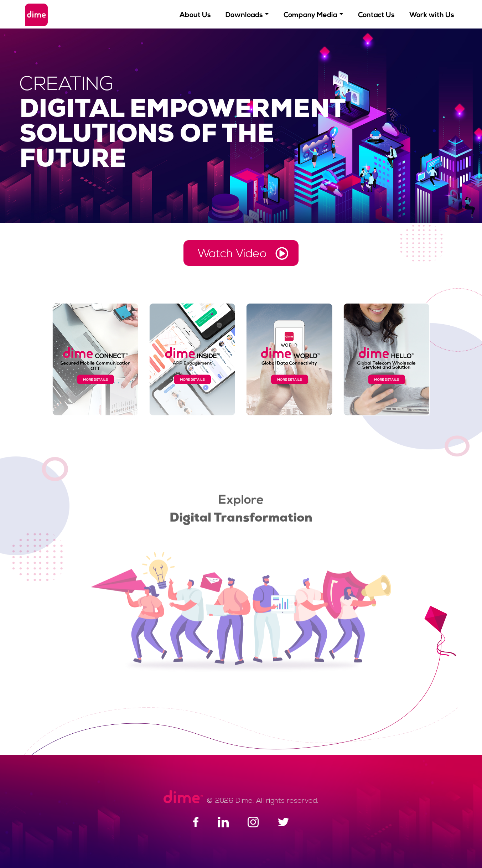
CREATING (67, 85)
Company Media (310, 15)
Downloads (244, 15)
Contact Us (376, 15)
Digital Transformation (241, 516)
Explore (241, 498)
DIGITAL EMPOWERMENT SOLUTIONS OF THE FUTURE (183, 135)
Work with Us (432, 15)
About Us (195, 15)
